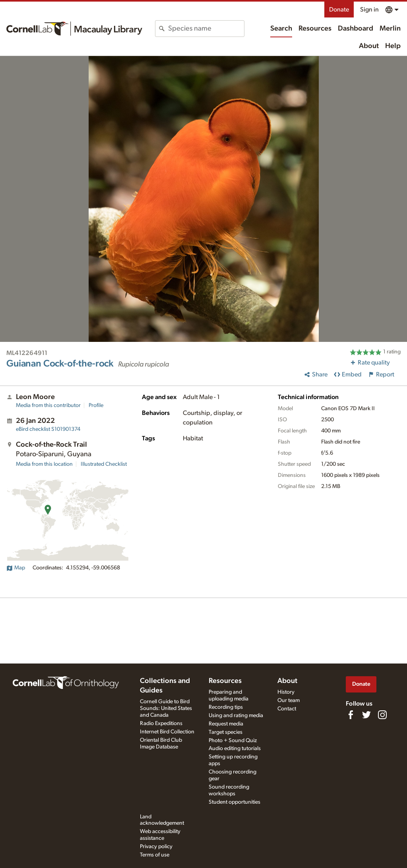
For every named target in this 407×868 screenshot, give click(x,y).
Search (281, 29)
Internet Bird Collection (167, 732)
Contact (287, 709)
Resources (315, 29)
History (286, 692)
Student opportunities (235, 802)
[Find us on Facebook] (351, 715)
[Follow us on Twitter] (366, 715)
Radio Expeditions (161, 723)
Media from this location (44, 464)
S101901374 (48, 429)
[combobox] (206, 29)
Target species (226, 732)
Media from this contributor (48, 405)
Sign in (369, 10)
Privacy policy (156, 847)
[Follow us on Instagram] (382, 715)
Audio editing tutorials (235, 748)
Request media (226, 724)
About (369, 46)
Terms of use (155, 855)
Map (16, 568)
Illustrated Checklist (104, 464)
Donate (339, 10)
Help (393, 46)
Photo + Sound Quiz (233, 741)
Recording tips (226, 707)
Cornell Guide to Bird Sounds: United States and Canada (166, 708)
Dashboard (356, 29)
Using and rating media (236, 716)
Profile (96, 405)
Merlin (390, 29)
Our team (289, 700)
